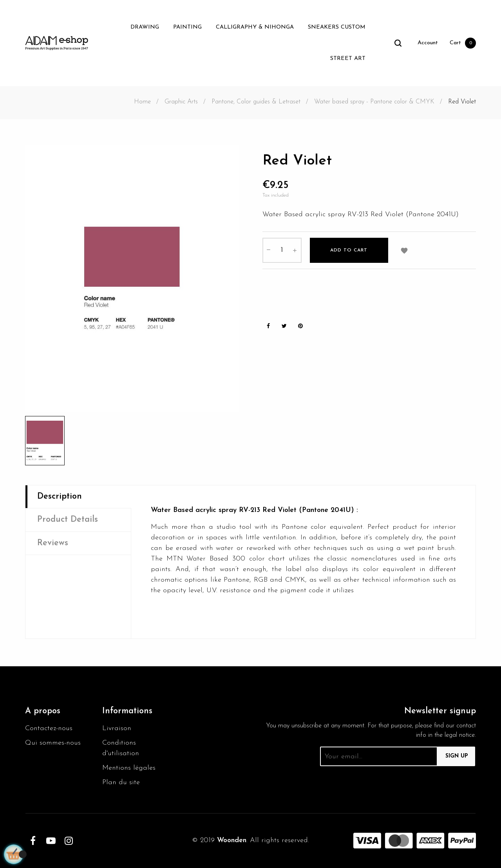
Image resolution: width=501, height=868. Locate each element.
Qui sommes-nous (53, 743)
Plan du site (121, 782)
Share (268, 326)
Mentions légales (129, 768)
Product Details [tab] (68, 520)
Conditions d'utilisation (121, 748)
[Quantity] (282, 250)
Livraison (117, 728)
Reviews (53, 543)
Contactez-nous (49, 728)
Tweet (284, 326)
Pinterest (300, 326)
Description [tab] (60, 496)
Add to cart (349, 250)
